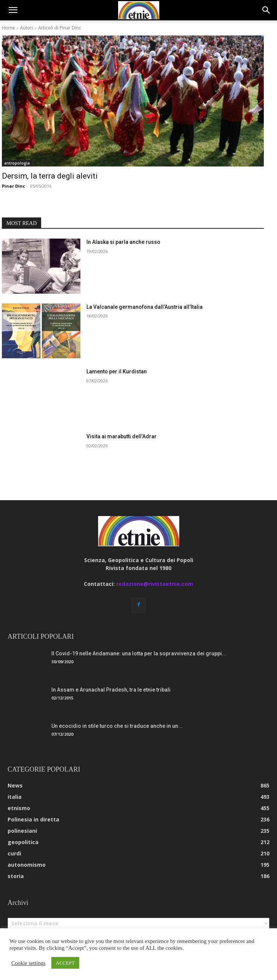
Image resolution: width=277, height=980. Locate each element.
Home (8, 28)
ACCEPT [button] (65, 963)
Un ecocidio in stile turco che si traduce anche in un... (117, 726)
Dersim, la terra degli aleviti (50, 176)
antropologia (17, 163)
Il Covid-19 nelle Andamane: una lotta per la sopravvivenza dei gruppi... (139, 653)
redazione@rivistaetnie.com (155, 584)
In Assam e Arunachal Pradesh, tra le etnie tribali (111, 690)
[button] (13, 10)
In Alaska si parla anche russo (123, 242)
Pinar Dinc (13, 186)
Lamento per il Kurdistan (117, 371)
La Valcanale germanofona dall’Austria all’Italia (145, 307)
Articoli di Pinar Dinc (60, 28)
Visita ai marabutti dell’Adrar (122, 436)
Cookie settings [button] (28, 963)
